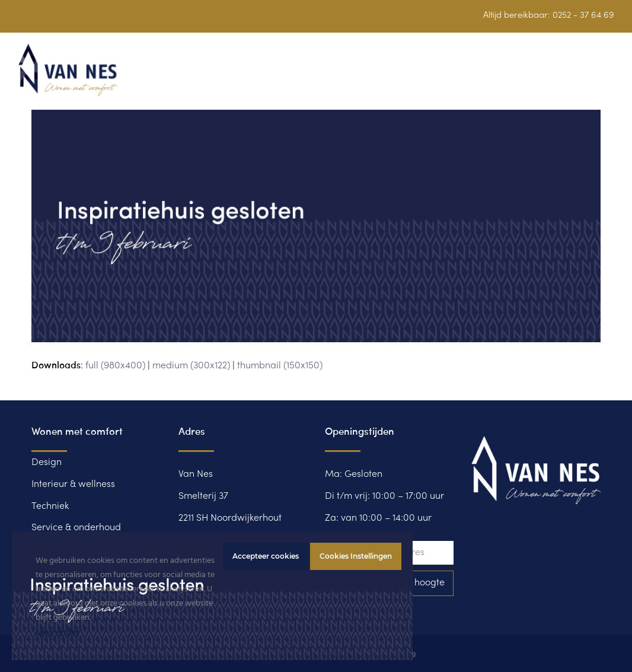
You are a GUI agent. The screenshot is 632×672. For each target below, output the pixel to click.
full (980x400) (115, 366)
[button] (608, 77)
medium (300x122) (191, 366)
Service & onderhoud (76, 528)
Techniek (50, 507)
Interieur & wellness (73, 485)
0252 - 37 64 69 (583, 15)
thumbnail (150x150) (280, 366)
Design (47, 463)
